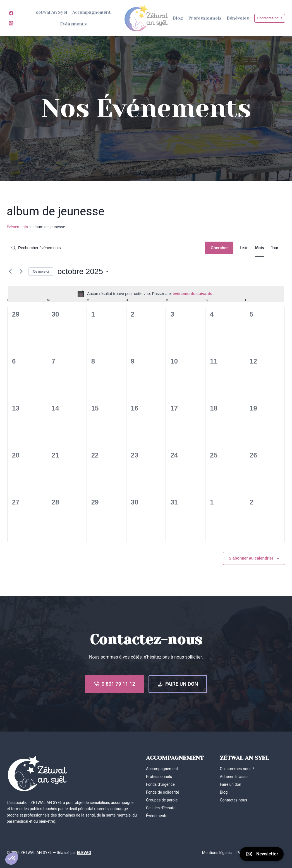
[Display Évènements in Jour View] (275, 248)
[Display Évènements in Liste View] (244, 248)
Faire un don (231, 784)
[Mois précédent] (10, 272)
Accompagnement (92, 12)
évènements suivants (193, 294)
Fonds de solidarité (162, 792)
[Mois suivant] (21, 272)
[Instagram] (11, 23)
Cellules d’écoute (161, 808)
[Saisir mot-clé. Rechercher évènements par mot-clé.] (106, 248)
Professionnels (205, 18)
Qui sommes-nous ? (237, 769)
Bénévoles (238, 18)
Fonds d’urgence (160, 784)
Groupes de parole (162, 800)
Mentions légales (217, 853)
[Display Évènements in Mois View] (260, 248)
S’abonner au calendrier (251, 558)
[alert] (146, 294)
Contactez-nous (270, 18)
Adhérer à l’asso (234, 777)
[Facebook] (11, 13)
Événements (73, 24)
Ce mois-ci (41, 272)
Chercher (219, 248)
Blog (178, 18)
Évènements (17, 227)
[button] (12, 858)
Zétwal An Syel (51, 12)
